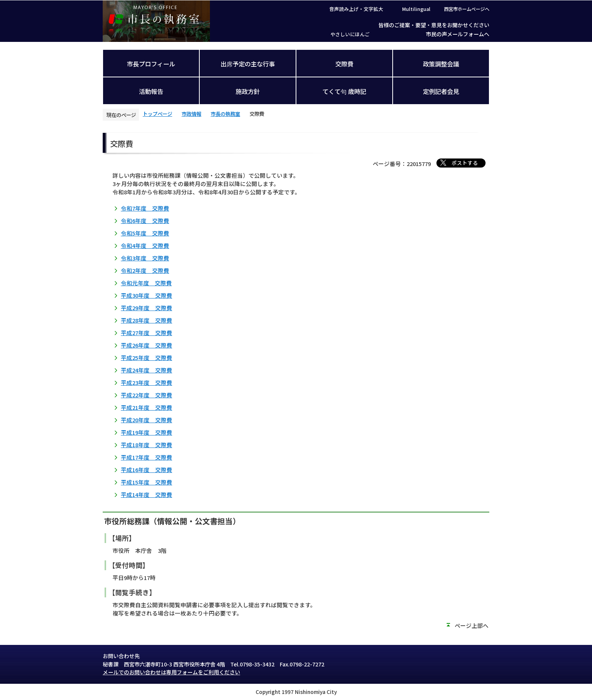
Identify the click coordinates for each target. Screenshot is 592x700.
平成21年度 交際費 (146, 407)
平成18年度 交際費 (146, 445)
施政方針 (248, 91)
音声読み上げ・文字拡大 (356, 9)
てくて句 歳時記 (344, 91)
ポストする (465, 163)
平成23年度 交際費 (146, 382)
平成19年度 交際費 (146, 432)
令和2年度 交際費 (145, 270)
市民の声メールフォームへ (458, 34)
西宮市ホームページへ (467, 9)
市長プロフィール (151, 64)
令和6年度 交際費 (145, 221)
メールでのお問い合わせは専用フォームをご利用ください (171, 672)
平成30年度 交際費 (146, 295)
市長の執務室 (225, 114)
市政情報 (191, 114)
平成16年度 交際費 (146, 470)
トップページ (157, 114)
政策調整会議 (441, 64)
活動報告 (151, 91)
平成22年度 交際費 (146, 395)
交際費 (344, 64)
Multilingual (416, 9)
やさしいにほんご (350, 34)
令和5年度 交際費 (145, 233)
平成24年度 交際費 (146, 370)
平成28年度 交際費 (146, 320)
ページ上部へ (472, 625)
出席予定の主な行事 (248, 64)
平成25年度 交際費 (146, 358)
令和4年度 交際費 (145, 245)
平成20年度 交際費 (146, 420)
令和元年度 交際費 (146, 283)
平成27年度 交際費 (146, 333)
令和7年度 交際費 (145, 208)
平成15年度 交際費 (146, 482)
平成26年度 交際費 (146, 345)
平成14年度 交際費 (146, 495)
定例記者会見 (441, 91)
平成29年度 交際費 (146, 308)
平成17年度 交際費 (146, 457)
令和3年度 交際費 (145, 258)
